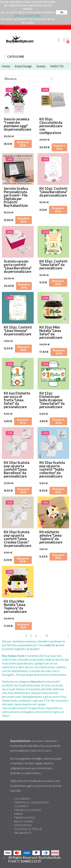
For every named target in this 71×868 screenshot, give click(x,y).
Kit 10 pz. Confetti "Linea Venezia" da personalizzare (18, 331)
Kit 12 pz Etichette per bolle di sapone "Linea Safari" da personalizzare (52, 400)
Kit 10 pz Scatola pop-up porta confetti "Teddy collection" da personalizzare (52, 469)
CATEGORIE (16, 56)
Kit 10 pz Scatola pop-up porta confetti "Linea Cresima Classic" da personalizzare (18, 539)
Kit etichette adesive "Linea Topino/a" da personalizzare (51, 537)
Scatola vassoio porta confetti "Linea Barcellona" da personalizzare (18, 266)
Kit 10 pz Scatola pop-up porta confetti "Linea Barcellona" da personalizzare (17, 469)
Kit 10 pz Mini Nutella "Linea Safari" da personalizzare (51, 332)
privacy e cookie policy (28, 16)
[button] (59, 40)
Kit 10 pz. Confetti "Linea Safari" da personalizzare (53, 265)
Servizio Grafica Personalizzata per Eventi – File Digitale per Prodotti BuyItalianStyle (16, 197)
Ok (62, 12)
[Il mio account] (64, 40)
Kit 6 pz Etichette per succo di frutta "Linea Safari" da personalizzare (17, 400)
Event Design (23, 66)
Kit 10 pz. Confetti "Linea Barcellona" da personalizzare (53, 192)
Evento (41, 66)
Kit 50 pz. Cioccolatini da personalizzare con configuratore (51, 126)
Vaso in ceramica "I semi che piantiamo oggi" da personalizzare (18, 124)
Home (6, 66)
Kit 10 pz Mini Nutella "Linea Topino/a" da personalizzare (15, 606)
